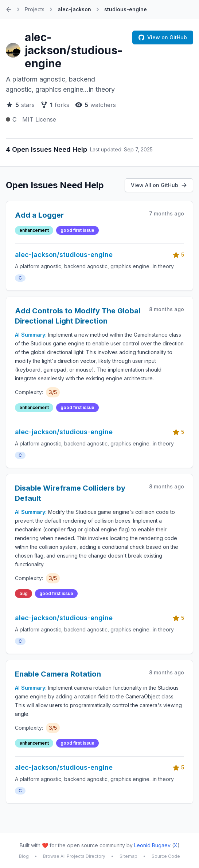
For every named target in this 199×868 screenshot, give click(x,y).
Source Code (166, 856)
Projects (35, 9)
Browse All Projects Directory (74, 856)
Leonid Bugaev (152, 845)
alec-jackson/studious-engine (74, 50)
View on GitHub (163, 37)
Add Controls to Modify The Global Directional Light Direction (78, 316)
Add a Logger (39, 215)
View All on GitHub (159, 185)
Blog (24, 856)
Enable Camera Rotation (58, 674)
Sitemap (128, 856)
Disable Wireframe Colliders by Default (70, 493)
